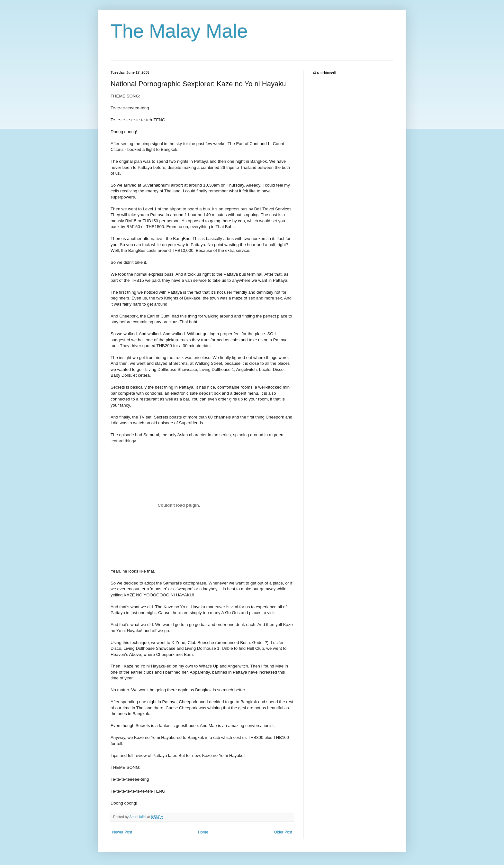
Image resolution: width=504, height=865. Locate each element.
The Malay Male (179, 31)
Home (203, 832)
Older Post (283, 832)
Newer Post (122, 832)
